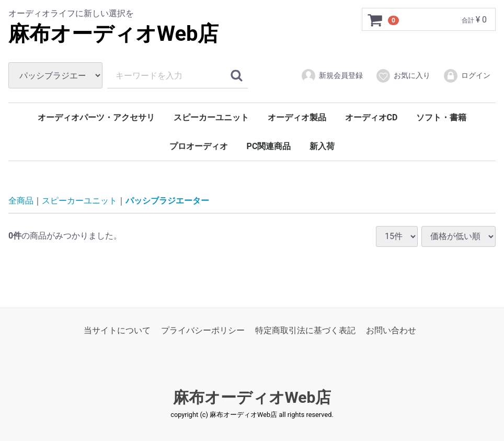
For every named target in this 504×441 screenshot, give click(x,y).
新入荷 (322, 146)
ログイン (467, 76)
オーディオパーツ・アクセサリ (96, 117)
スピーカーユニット (211, 117)
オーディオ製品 (297, 117)
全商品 (21, 201)
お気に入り (403, 76)
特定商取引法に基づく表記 (305, 330)
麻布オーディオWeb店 (114, 34)
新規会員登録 (332, 76)
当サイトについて (117, 330)
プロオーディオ (199, 146)
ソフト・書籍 (441, 117)
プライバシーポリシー (203, 330)
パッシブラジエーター (167, 201)
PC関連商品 (269, 146)
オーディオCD (371, 117)
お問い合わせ (391, 330)
